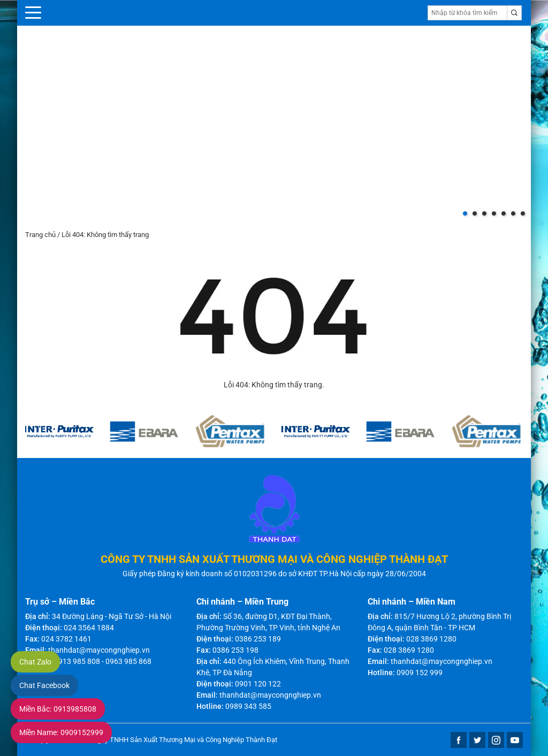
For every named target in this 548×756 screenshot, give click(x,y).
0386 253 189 (258, 639)
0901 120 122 (258, 684)
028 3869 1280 (431, 639)
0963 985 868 (128, 661)
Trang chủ (40, 235)
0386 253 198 (235, 650)
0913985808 (58, 709)
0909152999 (61, 732)
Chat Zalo (35, 662)
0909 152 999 (420, 673)
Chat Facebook (44, 685)
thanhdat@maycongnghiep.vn (99, 650)
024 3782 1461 (66, 639)
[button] (465, 213)
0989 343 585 (248, 706)
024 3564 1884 (89, 628)
